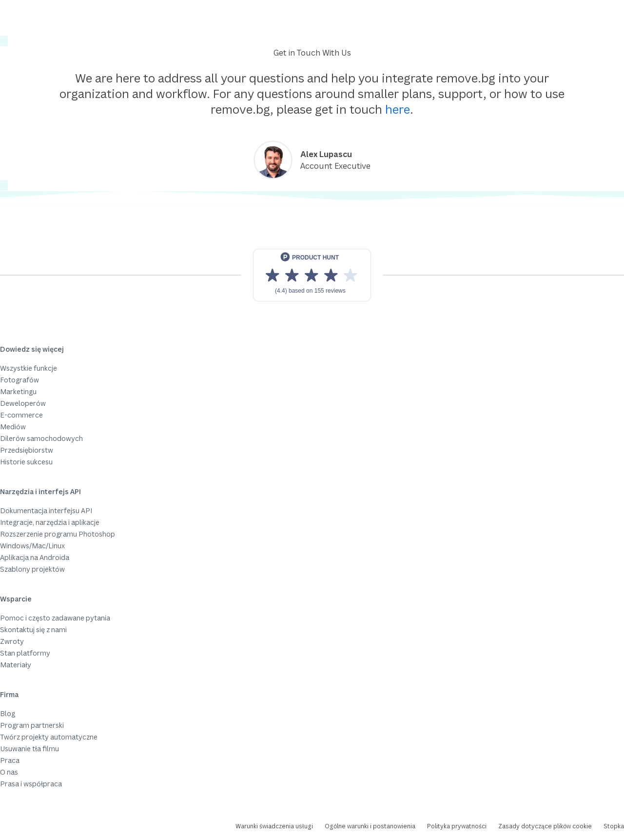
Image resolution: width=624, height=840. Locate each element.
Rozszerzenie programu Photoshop (58, 534)
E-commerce (21, 415)
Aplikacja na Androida (35, 557)
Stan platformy (25, 653)
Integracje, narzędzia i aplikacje (50, 522)
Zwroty (12, 641)
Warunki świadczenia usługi (274, 826)
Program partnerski (32, 725)
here (398, 109)
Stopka (614, 826)
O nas (9, 772)
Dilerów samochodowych (41, 438)
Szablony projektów (32, 569)
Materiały (16, 665)
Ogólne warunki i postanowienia (370, 826)
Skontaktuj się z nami (33, 630)
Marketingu (18, 391)
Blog (8, 713)
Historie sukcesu (26, 462)
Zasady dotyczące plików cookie (545, 826)
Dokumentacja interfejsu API (46, 510)
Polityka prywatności (457, 826)
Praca (10, 760)
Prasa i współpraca (31, 784)
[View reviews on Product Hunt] (312, 275)
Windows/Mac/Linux (32, 546)
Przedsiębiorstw (27, 450)
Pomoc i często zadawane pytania (55, 618)
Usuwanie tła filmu (29, 749)
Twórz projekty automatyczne (49, 737)
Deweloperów (23, 403)
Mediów (13, 427)
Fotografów (19, 380)
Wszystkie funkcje (29, 368)
